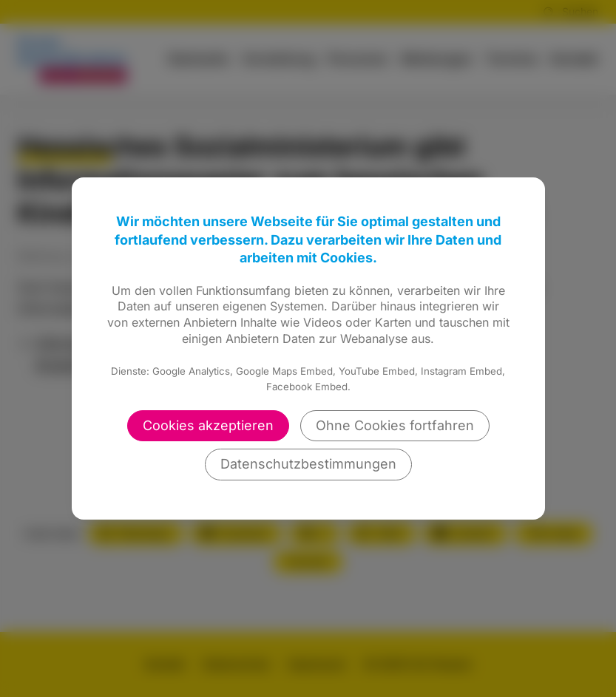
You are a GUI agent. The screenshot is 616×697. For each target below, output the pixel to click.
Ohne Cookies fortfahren (395, 425)
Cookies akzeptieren (208, 425)
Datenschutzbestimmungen (308, 464)
